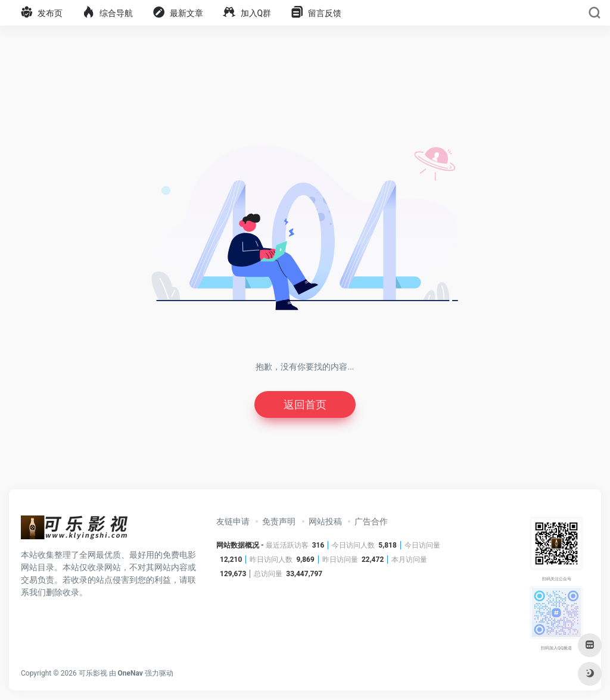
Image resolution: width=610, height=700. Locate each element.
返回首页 (305, 404)
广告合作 (371, 521)
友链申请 (233, 521)
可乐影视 (93, 673)
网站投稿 (325, 521)
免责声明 (279, 521)
